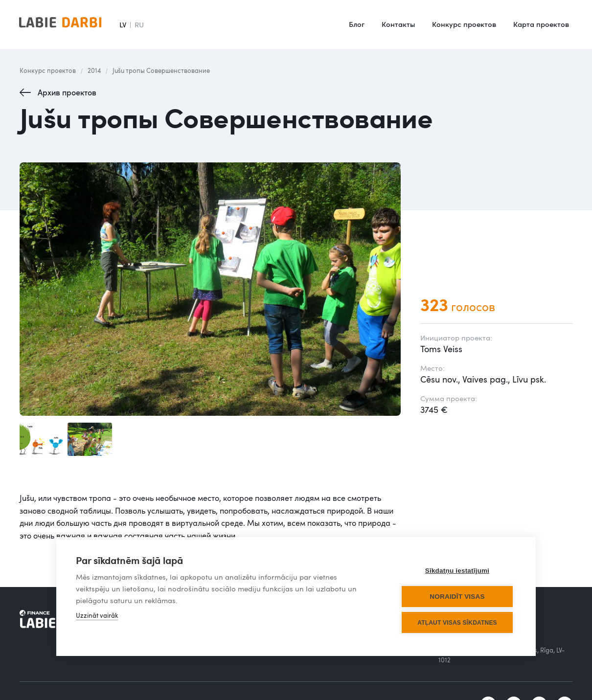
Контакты (398, 24)
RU (139, 24)
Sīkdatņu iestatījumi (457, 571)
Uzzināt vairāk (97, 615)
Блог (357, 24)
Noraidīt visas (457, 597)
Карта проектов (541, 24)
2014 (94, 70)
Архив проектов (67, 92)
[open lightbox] (210, 289)
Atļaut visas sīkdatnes (457, 623)
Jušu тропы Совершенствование (161, 70)
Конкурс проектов (464, 24)
